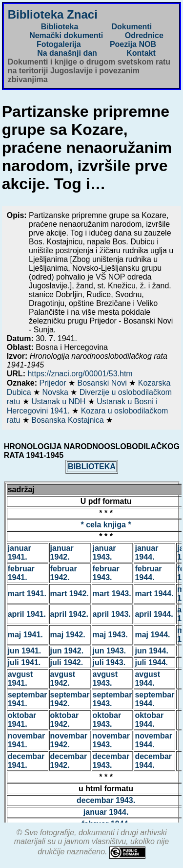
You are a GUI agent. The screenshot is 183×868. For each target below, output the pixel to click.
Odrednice (144, 35)
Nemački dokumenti (66, 35)
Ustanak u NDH (60, 401)
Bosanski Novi (103, 383)
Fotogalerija (59, 44)
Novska (56, 392)
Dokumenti (132, 27)
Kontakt (141, 53)
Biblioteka (60, 27)
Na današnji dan (67, 53)
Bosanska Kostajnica (69, 420)
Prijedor (54, 383)
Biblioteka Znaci (53, 14)
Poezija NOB (133, 44)
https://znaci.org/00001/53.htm (80, 374)
